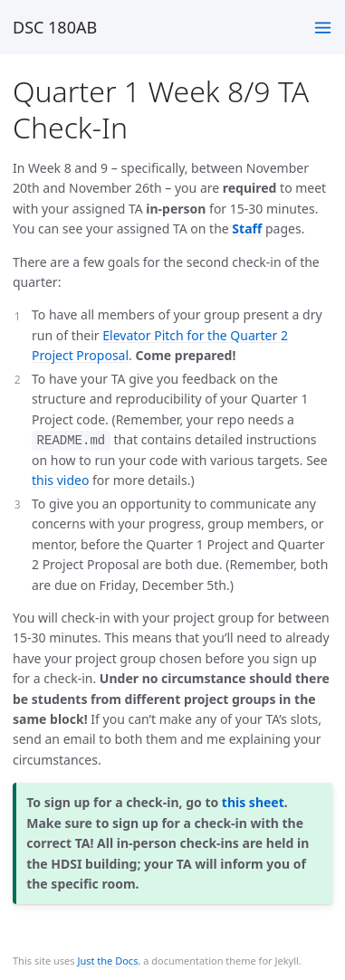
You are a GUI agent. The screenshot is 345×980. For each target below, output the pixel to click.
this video (60, 480)
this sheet (253, 802)
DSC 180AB (55, 27)
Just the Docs (107, 961)
